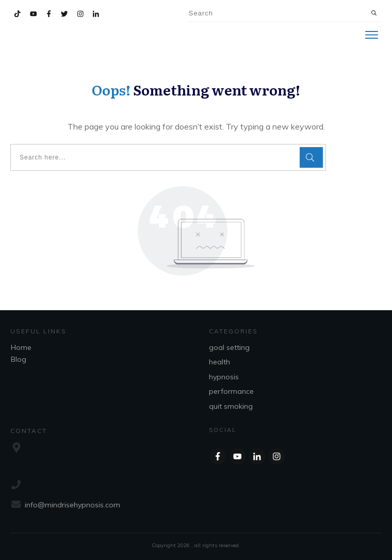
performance (231, 391)
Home (21, 347)
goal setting (229, 347)
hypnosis (224, 377)
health (219, 362)
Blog (19, 359)
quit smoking (231, 406)
